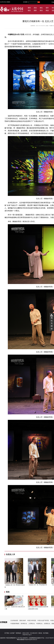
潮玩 (41, 8)
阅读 (47, 10)
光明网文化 (47, 624)
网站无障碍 (52, 323)
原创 (35, 8)
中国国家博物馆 (15, 624)
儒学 (47, 8)
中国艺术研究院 (32, 621)
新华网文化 (24, 624)
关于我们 (7, 633)
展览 (41, 10)
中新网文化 (39, 624)
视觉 (29, 10)
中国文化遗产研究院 (43, 621)
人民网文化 (32, 624)
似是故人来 (10, 554)
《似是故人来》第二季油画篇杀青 (37, 585)
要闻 (29, 8)
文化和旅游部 (14, 621)
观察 (35, 10)
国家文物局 (23, 621)
